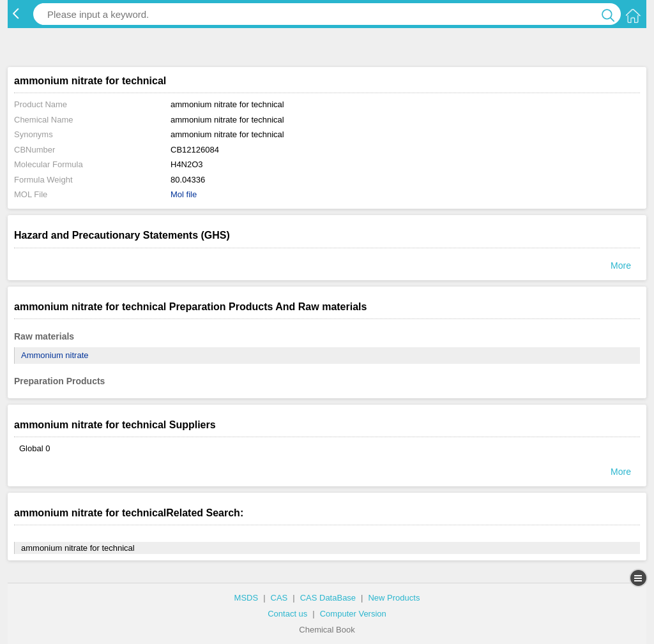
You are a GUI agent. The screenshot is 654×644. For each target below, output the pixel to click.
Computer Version (353, 614)
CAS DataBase (328, 598)
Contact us (287, 614)
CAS (279, 598)
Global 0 (34, 448)
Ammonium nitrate (55, 355)
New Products (394, 598)
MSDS (247, 598)
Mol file (184, 194)
